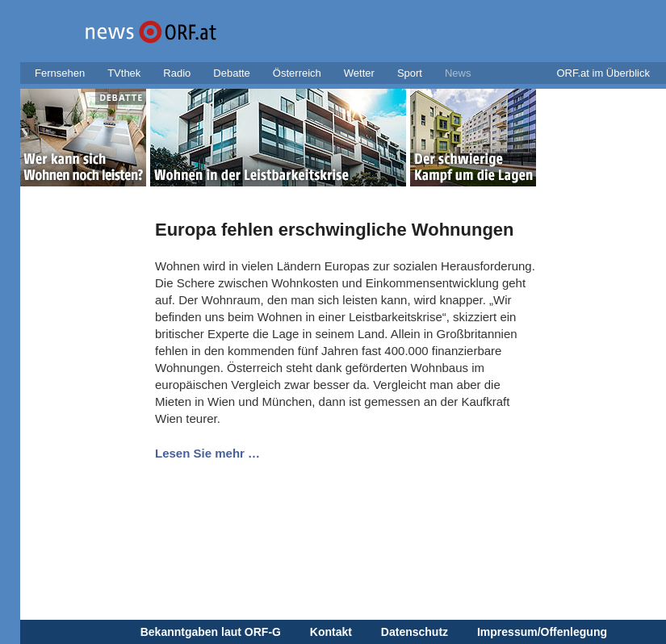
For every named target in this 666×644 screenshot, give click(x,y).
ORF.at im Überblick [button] (603, 73)
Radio (177, 73)
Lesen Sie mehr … (207, 453)
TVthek (124, 73)
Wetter (359, 73)
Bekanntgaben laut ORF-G (211, 632)
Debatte (232, 73)
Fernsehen (60, 73)
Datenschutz (415, 632)
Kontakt (331, 632)
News (458, 73)
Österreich (297, 73)
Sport (410, 73)
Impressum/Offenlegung (542, 632)
